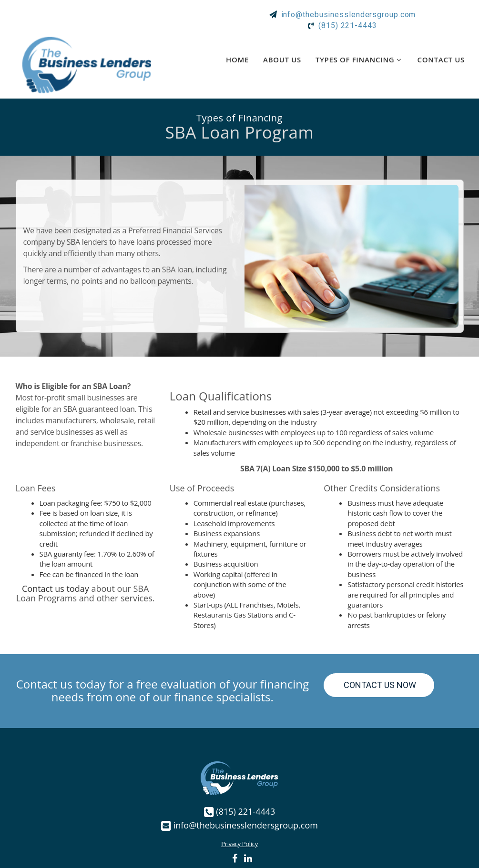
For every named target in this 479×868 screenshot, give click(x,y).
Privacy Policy (239, 841)
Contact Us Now (379, 683)
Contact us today (56, 586)
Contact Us (441, 57)
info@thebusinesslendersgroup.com (246, 823)
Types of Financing (359, 57)
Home (237, 57)
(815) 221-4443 (245, 809)
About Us (282, 57)
